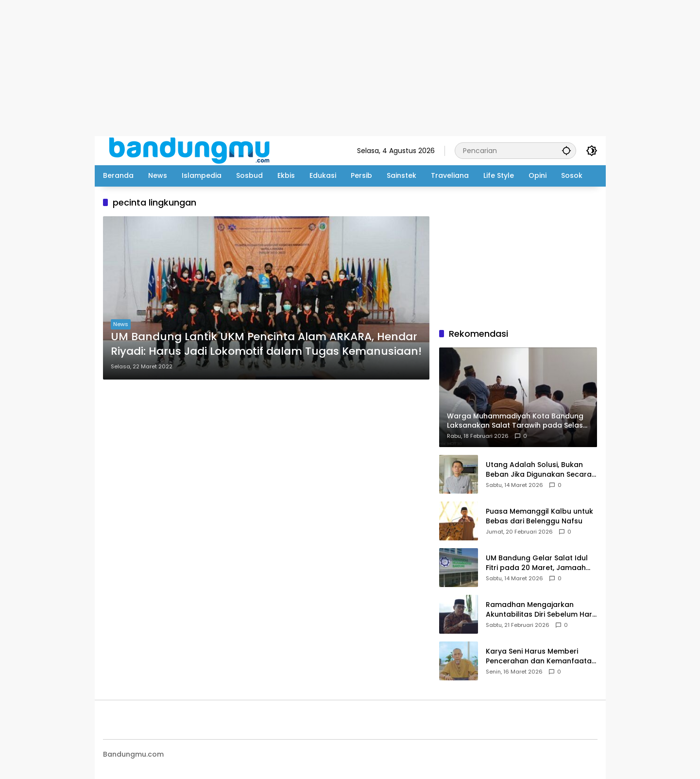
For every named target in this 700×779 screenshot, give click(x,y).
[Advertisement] (291, 68)
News (121, 324)
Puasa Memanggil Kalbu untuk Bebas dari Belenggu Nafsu (539, 516)
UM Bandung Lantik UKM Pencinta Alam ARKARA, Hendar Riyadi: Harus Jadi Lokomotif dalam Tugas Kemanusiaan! (266, 344)
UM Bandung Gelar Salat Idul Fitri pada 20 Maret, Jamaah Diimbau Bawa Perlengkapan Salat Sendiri (537, 563)
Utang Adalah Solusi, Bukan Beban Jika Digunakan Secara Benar (539, 470)
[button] (566, 150)
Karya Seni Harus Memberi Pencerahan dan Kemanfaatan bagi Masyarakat (541, 656)
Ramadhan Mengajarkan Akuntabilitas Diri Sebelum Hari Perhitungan (540, 610)
